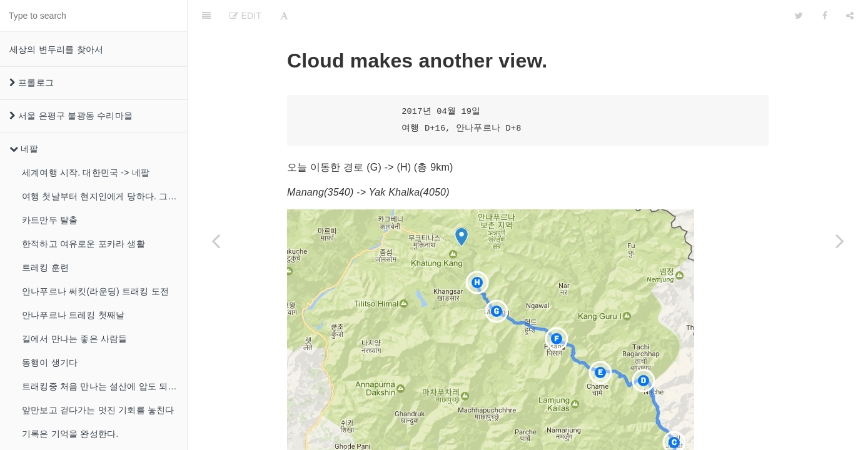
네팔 (24, 149)
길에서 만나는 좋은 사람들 (74, 339)
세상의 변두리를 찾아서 (56, 49)
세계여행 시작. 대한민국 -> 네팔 (86, 172)
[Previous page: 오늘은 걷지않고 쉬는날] (216, 241)
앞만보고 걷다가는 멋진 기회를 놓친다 (98, 410)
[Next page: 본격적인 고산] (840, 241)
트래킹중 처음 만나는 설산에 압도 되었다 (104, 386)
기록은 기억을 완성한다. (70, 434)
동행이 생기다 (50, 362)
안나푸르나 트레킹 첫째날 (73, 315)
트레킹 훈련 (45, 267)
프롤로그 (32, 82)
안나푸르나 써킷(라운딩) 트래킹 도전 (95, 291)
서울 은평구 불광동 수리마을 (71, 116)
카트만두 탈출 (50, 220)
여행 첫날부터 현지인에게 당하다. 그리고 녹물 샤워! (104, 196)
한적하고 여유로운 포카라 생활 (83, 244)
